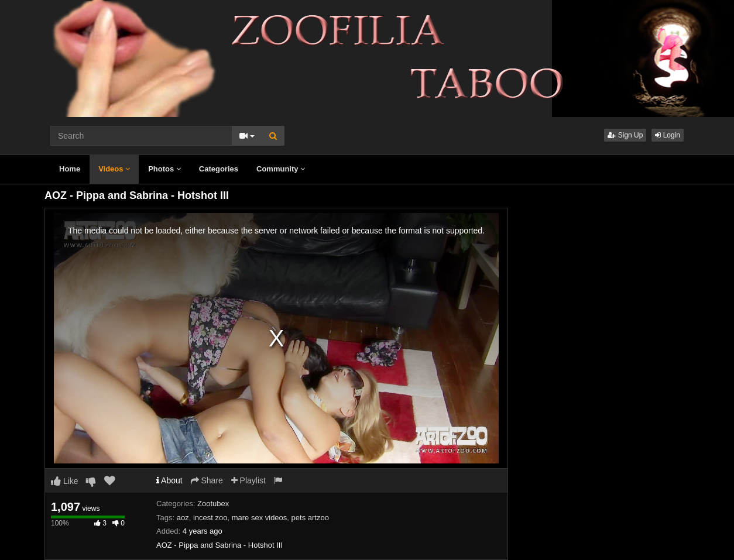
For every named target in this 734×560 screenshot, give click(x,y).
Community (281, 169)
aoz (183, 518)
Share (207, 480)
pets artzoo (310, 518)
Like (65, 481)
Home (70, 169)
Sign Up (625, 135)
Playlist (248, 480)
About (169, 480)
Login (668, 135)
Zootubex (213, 504)
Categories (219, 169)
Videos (114, 169)
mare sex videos (260, 518)
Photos (164, 169)
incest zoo (210, 518)
